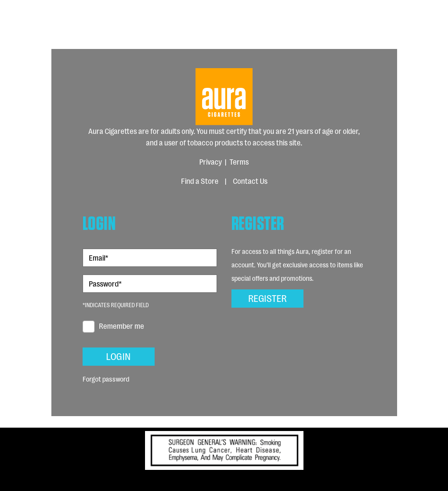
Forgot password (106, 378)
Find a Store (200, 181)
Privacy (211, 162)
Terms (239, 162)
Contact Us (250, 181)
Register (267, 298)
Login (118, 356)
